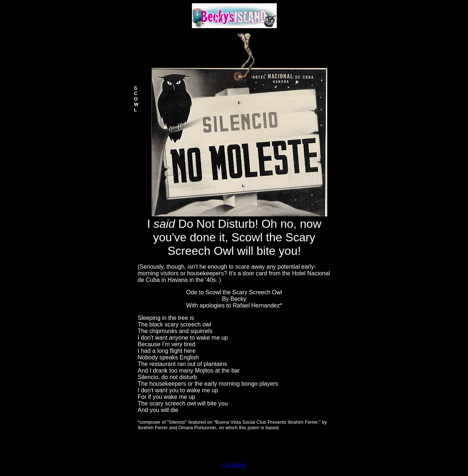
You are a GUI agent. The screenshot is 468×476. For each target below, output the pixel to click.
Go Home (234, 464)
